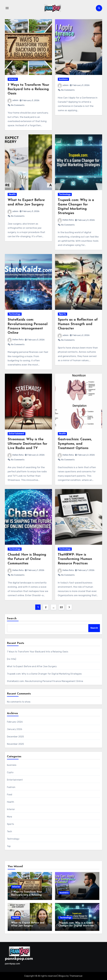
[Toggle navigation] (7, 8)
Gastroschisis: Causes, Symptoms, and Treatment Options (75, 444)
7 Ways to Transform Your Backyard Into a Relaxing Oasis (28, 89)
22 (61, 607)
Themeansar (76, 976)
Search (12, 619)
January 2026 (15, 729)
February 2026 (15, 722)
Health (12, 194)
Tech (10, 831)
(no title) (11, 659)
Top (9, 846)
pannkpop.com (19, 959)
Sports (62, 314)
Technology (65, 194)
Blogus (62, 976)
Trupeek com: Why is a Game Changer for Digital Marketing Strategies (44, 674)
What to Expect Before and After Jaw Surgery (32, 666)
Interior (13, 79)
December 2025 (15, 737)
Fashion (11, 787)
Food (10, 795)
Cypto (10, 772)
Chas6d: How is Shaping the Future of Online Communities (27, 559)
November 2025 (15, 744)
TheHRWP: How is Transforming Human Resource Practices (75, 559)
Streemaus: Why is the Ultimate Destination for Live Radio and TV (27, 444)
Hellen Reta (66, 220)
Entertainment (17, 434)
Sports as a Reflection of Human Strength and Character (78, 324)
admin (13, 100)
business (63, 79)
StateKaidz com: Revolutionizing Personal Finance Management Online (45, 681)
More (10, 817)
